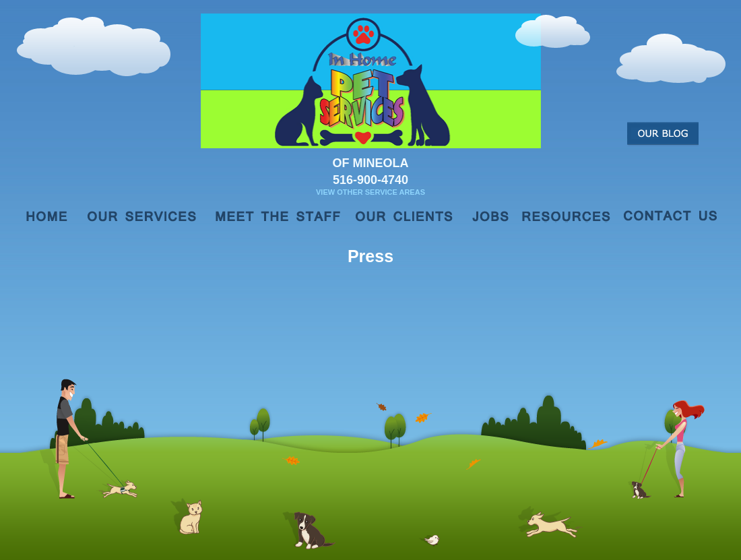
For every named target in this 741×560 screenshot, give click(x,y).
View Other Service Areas (370, 192)
